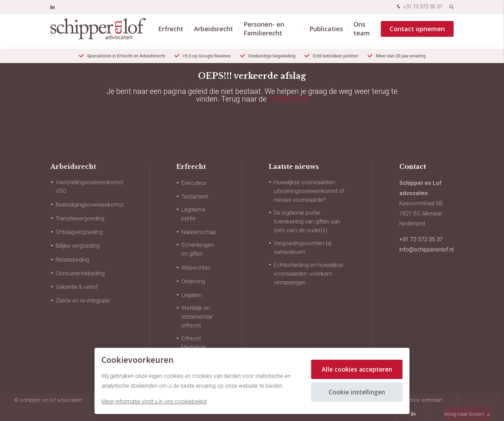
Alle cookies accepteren (356, 369)
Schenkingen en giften (198, 249)
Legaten (191, 295)
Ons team (362, 31)
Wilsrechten (196, 268)
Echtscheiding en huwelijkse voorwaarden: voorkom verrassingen (309, 274)
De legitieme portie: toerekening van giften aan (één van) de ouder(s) (307, 222)
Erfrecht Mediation (194, 343)
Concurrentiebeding (80, 273)
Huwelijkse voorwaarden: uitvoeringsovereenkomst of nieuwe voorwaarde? (309, 191)
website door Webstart (415, 400)
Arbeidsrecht (213, 31)
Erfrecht (171, 31)
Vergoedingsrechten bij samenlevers (302, 248)
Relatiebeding (72, 260)
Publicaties (326, 31)
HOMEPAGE (288, 99)
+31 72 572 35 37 (419, 7)
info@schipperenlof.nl (426, 250)
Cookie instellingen (356, 392)
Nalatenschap (199, 232)
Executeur (194, 183)
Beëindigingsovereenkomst (90, 205)
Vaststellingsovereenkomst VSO (89, 187)
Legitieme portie (193, 214)
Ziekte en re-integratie (83, 301)
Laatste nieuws (294, 167)
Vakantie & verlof (77, 287)
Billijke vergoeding (78, 246)
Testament (195, 197)
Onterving (193, 281)
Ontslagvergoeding (79, 232)
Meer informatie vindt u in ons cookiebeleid (154, 402)
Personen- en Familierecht (264, 31)
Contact (413, 167)
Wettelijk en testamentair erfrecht (197, 317)
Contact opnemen (417, 31)
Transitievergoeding (80, 218)
